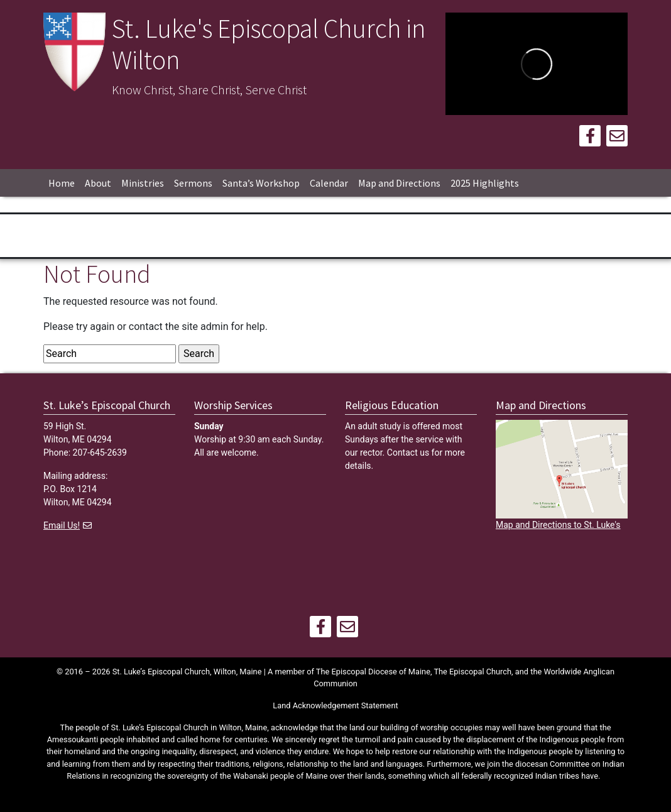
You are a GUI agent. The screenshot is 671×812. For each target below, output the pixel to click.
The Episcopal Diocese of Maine (373, 672)
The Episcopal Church (472, 672)
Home (62, 183)
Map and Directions (399, 183)
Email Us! (62, 525)
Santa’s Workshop (261, 183)
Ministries (143, 183)
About (98, 183)
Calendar (329, 183)
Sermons (193, 183)
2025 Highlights (485, 183)
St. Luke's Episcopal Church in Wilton (269, 44)
